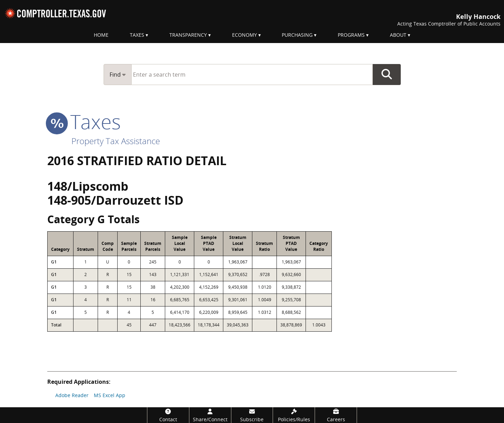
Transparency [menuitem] (188, 35)
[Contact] (168, 415)
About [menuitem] (398, 35)
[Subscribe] (252, 415)
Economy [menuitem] (244, 35)
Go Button (387, 75)
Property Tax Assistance (116, 141)
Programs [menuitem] (351, 35)
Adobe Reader (72, 395)
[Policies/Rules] (294, 415)
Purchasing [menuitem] (297, 35)
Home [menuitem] (101, 35)
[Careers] (336, 415)
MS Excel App (110, 395)
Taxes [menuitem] (137, 35)
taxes (84, 121)
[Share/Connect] (210, 415)
